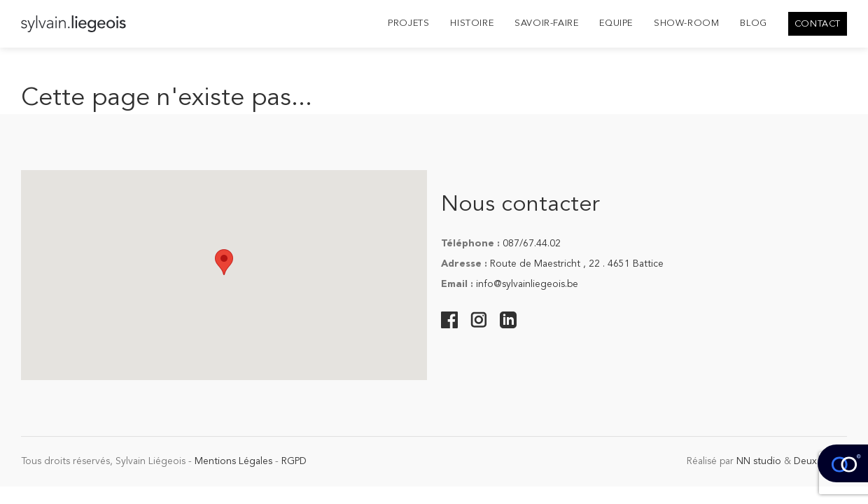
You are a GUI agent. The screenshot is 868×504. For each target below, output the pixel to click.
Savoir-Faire (546, 23)
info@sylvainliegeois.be (527, 284)
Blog (753, 23)
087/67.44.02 (532, 244)
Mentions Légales (233, 461)
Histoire (472, 23)
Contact (818, 24)
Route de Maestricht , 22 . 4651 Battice (577, 264)
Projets (408, 23)
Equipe (616, 23)
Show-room (686, 23)
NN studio (759, 461)
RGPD (294, 461)
